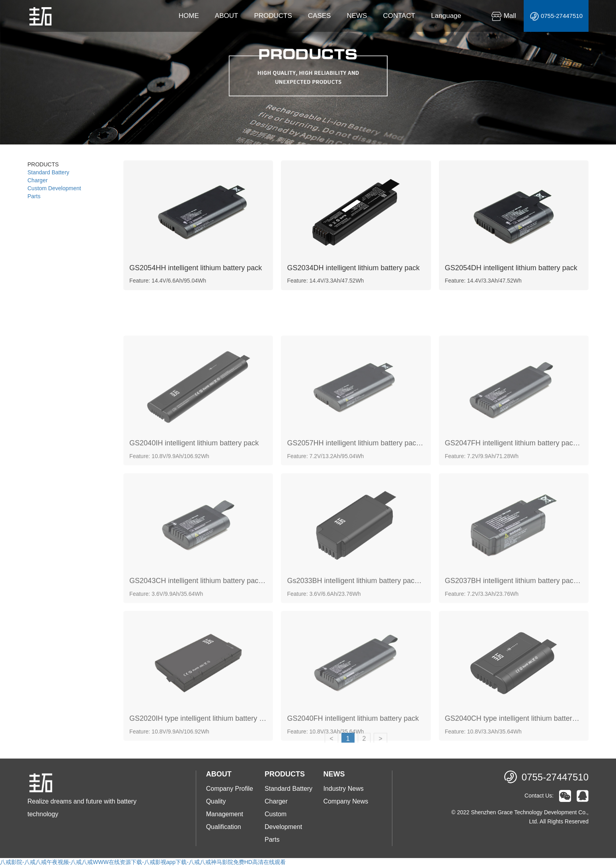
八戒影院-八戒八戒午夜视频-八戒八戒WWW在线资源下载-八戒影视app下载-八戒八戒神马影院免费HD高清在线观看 (143, 862)
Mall (504, 16)
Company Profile (230, 789)
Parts (34, 196)
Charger (38, 180)
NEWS (357, 16)
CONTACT (399, 16)
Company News (346, 801)
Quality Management (225, 808)
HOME (189, 16)
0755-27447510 (556, 16)
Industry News (343, 789)
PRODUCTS (273, 16)
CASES (320, 16)
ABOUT (227, 16)
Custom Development (54, 188)
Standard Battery (48, 172)
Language (446, 16)
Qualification (224, 827)
